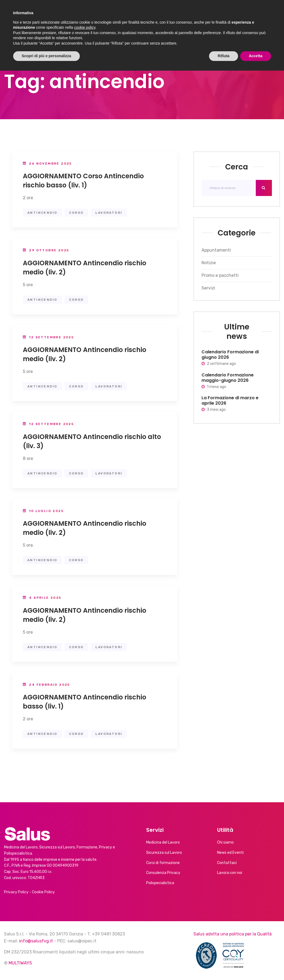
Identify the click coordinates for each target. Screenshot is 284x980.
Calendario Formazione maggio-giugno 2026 (228, 378)
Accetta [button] (256, 965)
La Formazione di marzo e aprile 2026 (230, 400)
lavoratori (109, 213)
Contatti (252, 15)
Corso (76, 213)
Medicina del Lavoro (163, 842)
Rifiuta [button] (224, 965)
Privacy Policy (16, 892)
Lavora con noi (230, 873)
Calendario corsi (212, 15)
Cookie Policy (43, 892)
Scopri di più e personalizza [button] (46, 965)
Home (70, 15)
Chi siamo (95, 15)
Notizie (209, 263)
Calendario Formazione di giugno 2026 (230, 355)
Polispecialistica (160, 883)
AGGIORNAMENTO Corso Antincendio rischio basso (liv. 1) (83, 181)
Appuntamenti (216, 250)
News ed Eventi (166, 15)
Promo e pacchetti (220, 275)
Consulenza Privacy (163, 873)
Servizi (127, 15)
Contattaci (227, 863)
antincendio (42, 213)
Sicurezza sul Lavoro (164, 853)
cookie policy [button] (85, 937)
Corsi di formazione (163, 863)
